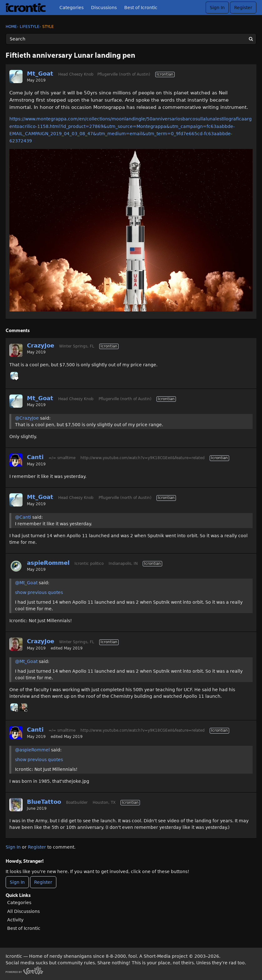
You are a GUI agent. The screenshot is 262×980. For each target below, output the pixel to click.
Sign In (217, 8)
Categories (72, 8)
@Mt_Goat (26, 583)
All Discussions (23, 911)
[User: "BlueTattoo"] (16, 805)
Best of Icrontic (141, 8)
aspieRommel (48, 563)
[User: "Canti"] (16, 460)
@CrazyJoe (27, 418)
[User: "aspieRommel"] (16, 566)
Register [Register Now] (43, 882)
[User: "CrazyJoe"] (16, 350)
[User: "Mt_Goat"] (16, 77)
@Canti (23, 517)
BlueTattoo (44, 802)
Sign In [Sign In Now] (17, 882)
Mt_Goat (40, 74)
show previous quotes (39, 592)
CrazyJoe (41, 345)
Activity (15, 920)
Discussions (104, 8)
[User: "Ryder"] (23, 707)
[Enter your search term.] (131, 39)
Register (243, 8)
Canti (35, 457)
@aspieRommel (32, 750)
